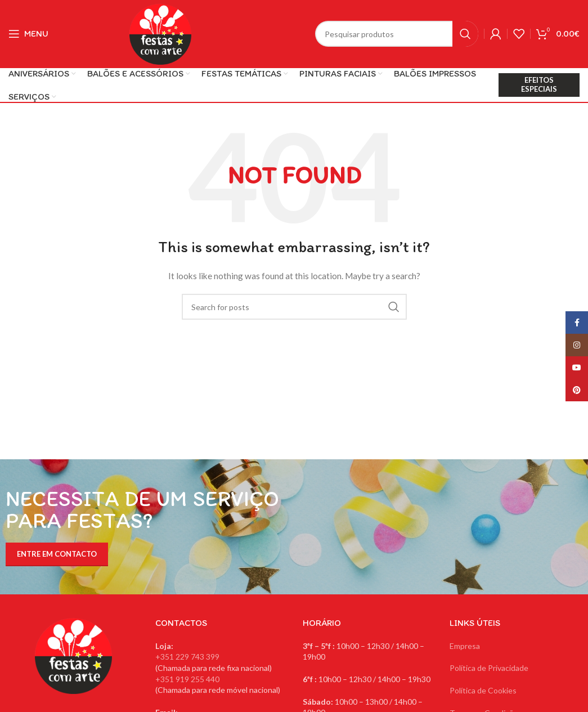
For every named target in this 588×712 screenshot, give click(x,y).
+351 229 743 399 (187, 657)
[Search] (397, 34)
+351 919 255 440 (187, 679)
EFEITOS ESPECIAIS (539, 84)
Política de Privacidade (489, 668)
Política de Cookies (483, 690)
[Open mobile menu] (28, 34)
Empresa (465, 646)
